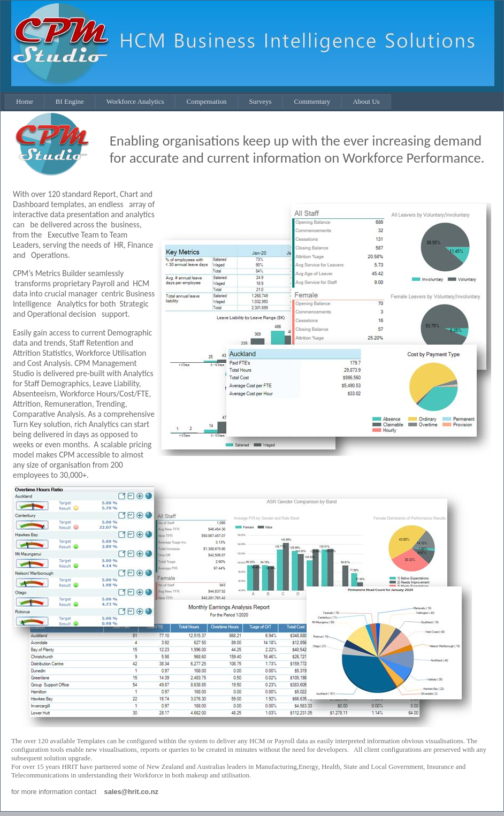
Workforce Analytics (135, 101)
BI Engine (70, 101)
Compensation (206, 101)
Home (25, 101)
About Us (366, 101)
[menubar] (198, 102)
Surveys (261, 101)
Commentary (312, 101)
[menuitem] (25, 102)
